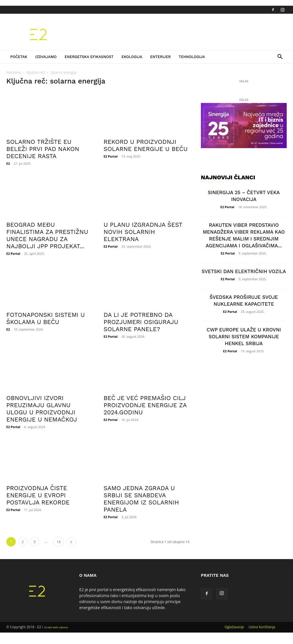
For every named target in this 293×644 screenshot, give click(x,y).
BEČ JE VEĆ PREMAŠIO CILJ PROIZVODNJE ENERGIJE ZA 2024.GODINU (145, 405)
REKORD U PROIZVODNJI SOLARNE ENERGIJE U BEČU (146, 145)
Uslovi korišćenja (262, 627)
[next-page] (71, 542)
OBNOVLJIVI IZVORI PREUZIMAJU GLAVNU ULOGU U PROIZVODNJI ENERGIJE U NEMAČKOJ (42, 409)
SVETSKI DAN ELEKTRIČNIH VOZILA (244, 271)
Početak (19, 57)
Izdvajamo (46, 57)
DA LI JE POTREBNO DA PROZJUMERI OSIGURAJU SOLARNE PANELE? (141, 322)
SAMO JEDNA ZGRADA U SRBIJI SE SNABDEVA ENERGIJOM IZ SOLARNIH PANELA (141, 499)
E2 (8, 163)
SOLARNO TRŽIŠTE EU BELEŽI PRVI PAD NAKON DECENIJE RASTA (43, 149)
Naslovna (14, 72)
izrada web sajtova (56, 627)
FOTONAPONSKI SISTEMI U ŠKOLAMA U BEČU (45, 318)
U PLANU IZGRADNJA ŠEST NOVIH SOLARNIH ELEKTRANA (143, 232)
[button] (280, 57)
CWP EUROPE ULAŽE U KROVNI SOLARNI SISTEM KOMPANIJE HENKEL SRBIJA (244, 337)
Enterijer (160, 57)
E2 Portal (111, 156)
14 (59, 542)
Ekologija (132, 57)
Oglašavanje (234, 627)
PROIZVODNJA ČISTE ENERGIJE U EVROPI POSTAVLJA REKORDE (38, 495)
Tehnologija (192, 57)
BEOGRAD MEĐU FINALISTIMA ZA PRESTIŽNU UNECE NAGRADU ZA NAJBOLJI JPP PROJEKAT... (47, 235)
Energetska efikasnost (89, 57)
